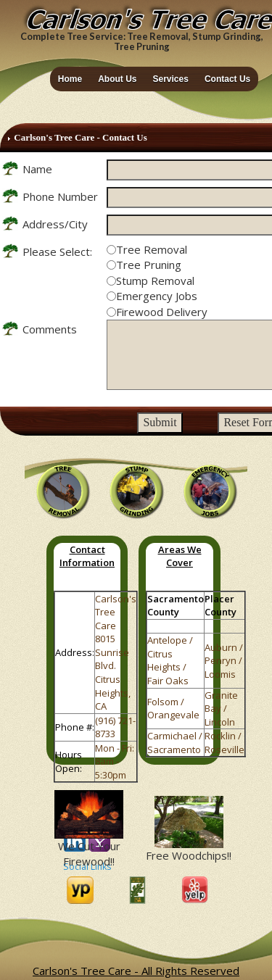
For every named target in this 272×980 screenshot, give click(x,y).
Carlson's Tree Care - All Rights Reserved (136, 971)
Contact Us (227, 79)
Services (171, 79)
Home (70, 79)
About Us (117, 79)
